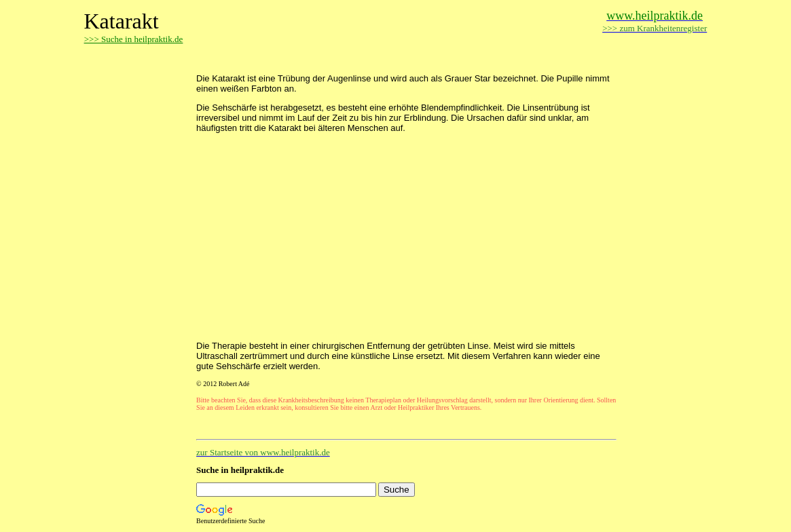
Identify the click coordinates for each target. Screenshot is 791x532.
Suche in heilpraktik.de (240, 470)
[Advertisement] (355, 59)
